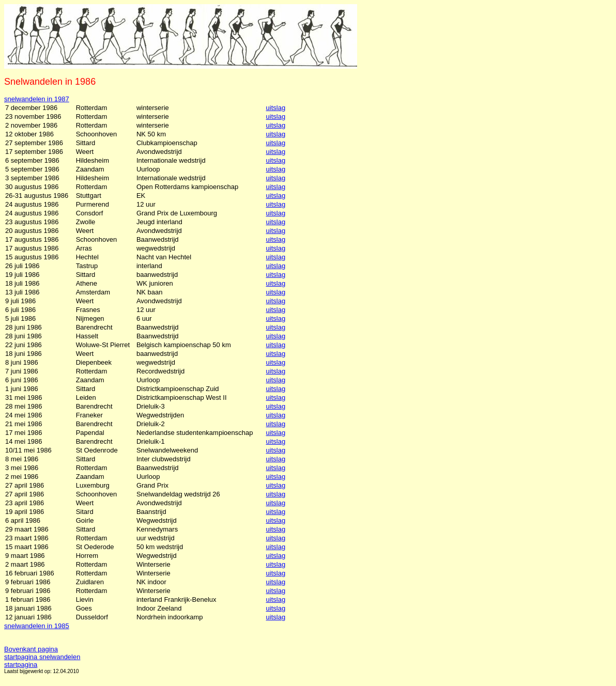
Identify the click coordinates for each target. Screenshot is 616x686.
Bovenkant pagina (31, 649)
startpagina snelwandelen (42, 657)
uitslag (276, 108)
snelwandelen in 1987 (37, 99)
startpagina (21, 665)
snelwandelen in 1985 (37, 626)
